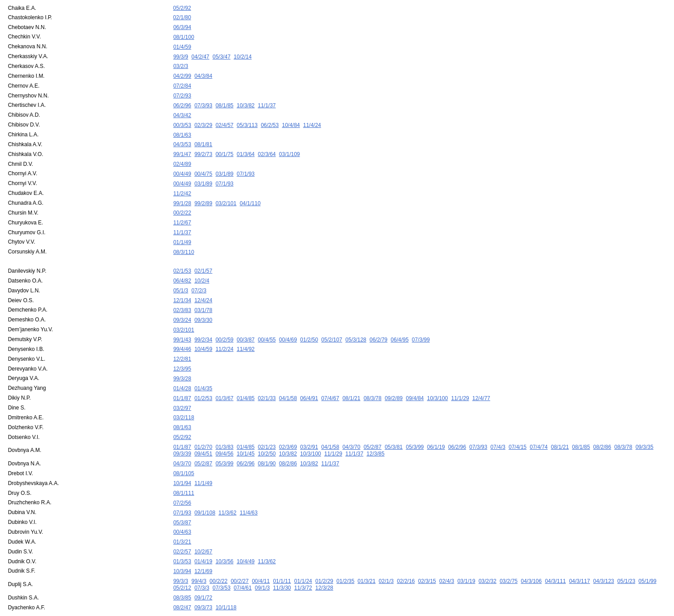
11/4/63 (249, 493)
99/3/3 (180, 558)
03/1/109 (290, 148)
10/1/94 (182, 464)
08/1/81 (203, 139)
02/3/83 (182, 298)
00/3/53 (182, 120)
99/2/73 (203, 148)
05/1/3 (180, 279)
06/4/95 (400, 326)
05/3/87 (182, 502)
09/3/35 (644, 430)
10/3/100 (438, 383)
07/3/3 (202, 565)
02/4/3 (447, 558)
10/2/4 (202, 270)
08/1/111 (184, 474)
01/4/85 (246, 383)
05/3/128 (356, 326)
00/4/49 (182, 167)
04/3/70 (352, 430)
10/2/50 (267, 436)
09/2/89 (394, 383)
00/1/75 (225, 148)
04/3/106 (531, 558)
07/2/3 (199, 279)
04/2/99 (182, 73)
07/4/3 (498, 430)
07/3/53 (221, 565)
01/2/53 (203, 383)
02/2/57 (182, 530)
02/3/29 (203, 120)
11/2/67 (182, 214)
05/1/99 (648, 558)
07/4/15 (517, 430)
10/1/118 (226, 584)
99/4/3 (199, 558)
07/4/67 (330, 383)
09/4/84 (415, 383)
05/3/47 (221, 55)
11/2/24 (225, 336)
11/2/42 (182, 186)
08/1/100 (184, 36)
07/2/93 (182, 92)
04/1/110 (250, 195)
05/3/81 (394, 430)
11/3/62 (228, 493)
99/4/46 (182, 336)
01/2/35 (345, 558)
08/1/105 (184, 455)
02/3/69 (288, 430)
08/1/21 (352, 383)
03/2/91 (309, 430)
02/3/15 (427, 558)
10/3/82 (246, 101)
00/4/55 (267, 326)
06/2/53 (270, 120)
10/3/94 (182, 549)
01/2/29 (324, 558)
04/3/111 (555, 558)
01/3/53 (182, 540)
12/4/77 (481, 383)
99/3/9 (180, 55)
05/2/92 (182, 8)
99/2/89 (203, 195)
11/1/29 (460, 383)
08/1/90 (267, 446)
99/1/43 (182, 326)
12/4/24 (203, 289)
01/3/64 (246, 148)
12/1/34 (182, 289)
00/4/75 (203, 167)
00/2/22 (182, 205)
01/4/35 (203, 373)
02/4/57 (225, 120)
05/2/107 (332, 326)
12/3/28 (324, 565)
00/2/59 (225, 326)
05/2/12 (182, 565)
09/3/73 (203, 584)
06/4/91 (309, 383)
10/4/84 (291, 120)
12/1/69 (203, 549)
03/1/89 (225, 167)
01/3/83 (225, 430)
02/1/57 (203, 261)
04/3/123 (604, 558)
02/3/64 (267, 148)
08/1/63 (182, 130)
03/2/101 (226, 195)
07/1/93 (246, 167)
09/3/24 (182, 308)
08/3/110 (184, 242)
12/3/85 (376, 436)
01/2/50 (309, 326)
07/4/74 (538, 430)
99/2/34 (203, 326)
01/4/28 (182, 373)
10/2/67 (203, 530)
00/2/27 (240, 558)
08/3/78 (373, 383)
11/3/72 (303, 565)
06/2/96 (182, 101)
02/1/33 (267, 383)
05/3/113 (247, 120)
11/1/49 (203, 464)
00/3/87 (246, 326)
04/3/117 (579, 558)
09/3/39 (182, 436)
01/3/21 (182, 521)
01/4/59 (182, 45)
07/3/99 (421, 326)
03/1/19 (466, 558)
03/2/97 (182, 392)
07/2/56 (182, 483)
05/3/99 (415, 430)
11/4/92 (246, 336)
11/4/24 (312, 120)
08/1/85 (225, 101)
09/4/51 (203, 436)
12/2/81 (182, 345)
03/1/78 (203, 298)
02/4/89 (182, 158)
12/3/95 (182, 354)
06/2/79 (378, 326)
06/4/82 (182, 270)
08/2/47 (182, 584)
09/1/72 (203, 574)
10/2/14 (243, 55)
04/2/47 (200, 55)
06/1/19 (436, 430)
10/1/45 (246, 436)
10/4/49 (246, 540)
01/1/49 (182, 233)
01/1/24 (303, 558)
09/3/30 (203, 308)
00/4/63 (182, 511)
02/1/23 (267, 430)
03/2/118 (184, 401)
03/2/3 (180, 64)
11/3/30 (282, 565)
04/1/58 (288, 383)
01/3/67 (225, 383)
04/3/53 (182, 139)
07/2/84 (182, 83)
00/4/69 (288, 326)
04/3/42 (182, 111)
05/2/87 (373, 430)
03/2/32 (487, 558)
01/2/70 (203, 430)
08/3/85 (182, 574)
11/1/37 (267, 101)
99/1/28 (182, 195)
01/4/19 (203, 540)
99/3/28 (182, 364)
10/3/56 (225, 540)
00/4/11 (261, 558)
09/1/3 (262, 565)
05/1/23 (626, 558)
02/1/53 (182, 261)
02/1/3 (386, 558)
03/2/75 (509, 558)
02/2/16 (406, 558)
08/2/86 (602, 430)
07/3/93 (203, 101)
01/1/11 (282, 558)
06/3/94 (182, 26)
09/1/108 (205, 493)
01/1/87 (182, 383)
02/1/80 (182, 17)
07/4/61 (243, 565)
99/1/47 (182, 148)
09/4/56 (225, 436)
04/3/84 (203, 73)
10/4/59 (203, 336)
